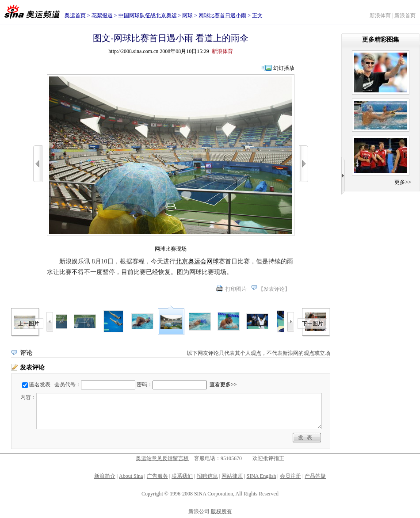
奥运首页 (75, 15)
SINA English (261, 476)
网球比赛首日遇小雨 (222, 15)
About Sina (131, 476)
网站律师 (232, 476)
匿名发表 (40, 385)
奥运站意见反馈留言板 (162, 458)
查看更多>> (223, 385)
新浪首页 (405, 15)
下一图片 (313, 324)
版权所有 (221, 511)
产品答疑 (315, 476)
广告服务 (157, 476)
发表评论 (274, 289)
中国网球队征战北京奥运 (148, 15)
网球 (187, 15)
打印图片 (236, 289)
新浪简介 (105, 476)
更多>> (403, 182)
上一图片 (29, 324)
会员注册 (290, 476)
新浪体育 (380, 15)
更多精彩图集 (381, 40)
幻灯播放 (284, 68)
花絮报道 (102, 15)
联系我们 (182, 476)
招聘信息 (207, 476)
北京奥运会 (191, 261)
